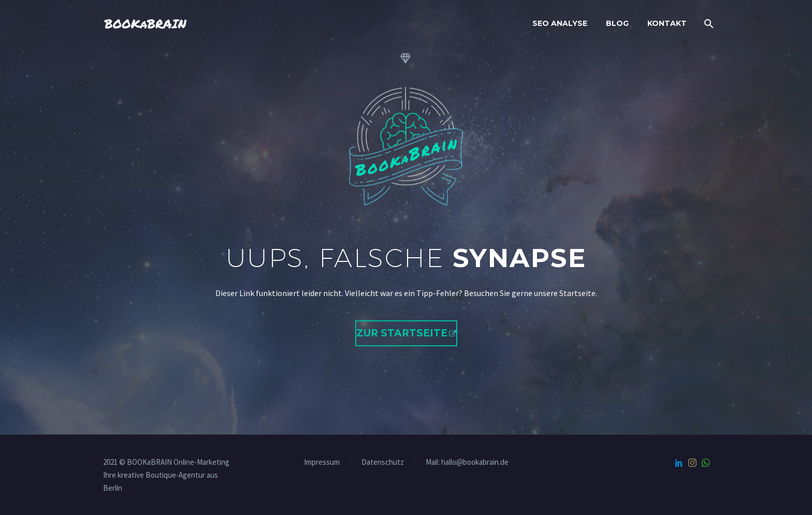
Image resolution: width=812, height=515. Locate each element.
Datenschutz (383, 462)
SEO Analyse (560, 23)
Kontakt (667, 23)
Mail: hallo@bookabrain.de (467, 462)
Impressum (322, 462)
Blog (617, 23)
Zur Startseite (402, 333)
